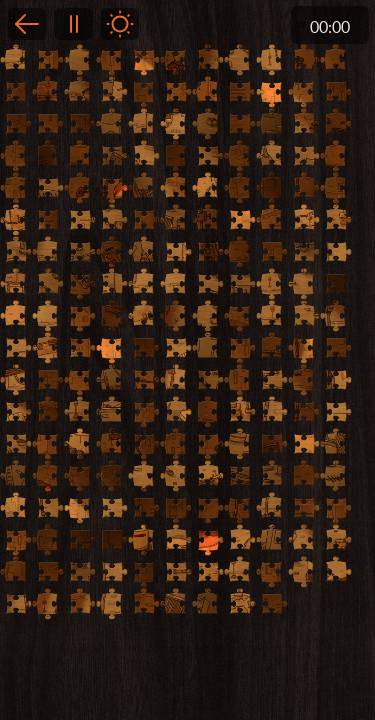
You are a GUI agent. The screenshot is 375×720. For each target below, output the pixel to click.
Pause (73, 24)
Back (27, 24)
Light (120, 24)
